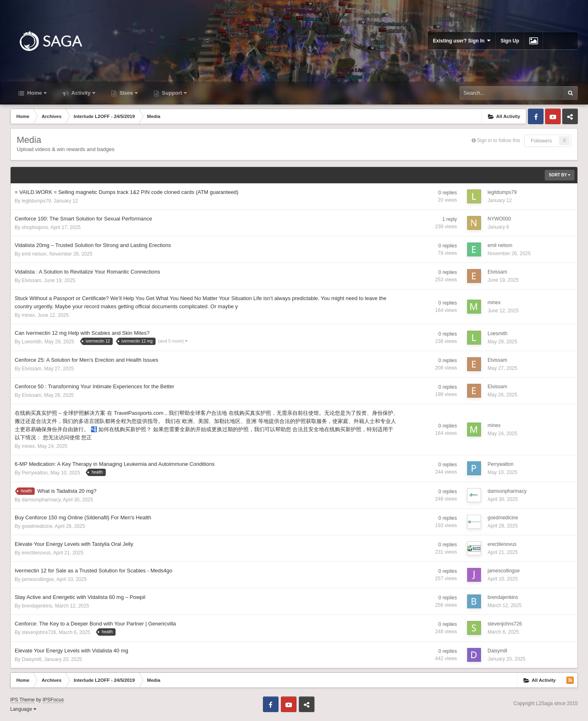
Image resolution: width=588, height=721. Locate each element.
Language (23, 709)
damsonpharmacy (41, 500)
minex (28, 315)
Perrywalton (35, 473)
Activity (83, 93)
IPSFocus (53, 700)
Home (36, 93)
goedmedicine (37, 526)
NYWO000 (499, 219)
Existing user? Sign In (462, 41)
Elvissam (31, 280)
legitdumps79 (36, 201)
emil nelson (34, 254)
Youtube (553, 116)
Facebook (536, 116)
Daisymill (31, 659)
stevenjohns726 (39, 632)
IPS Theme (22, 700)
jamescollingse (38, 579)
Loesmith (32, 342)
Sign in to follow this (499, 140)
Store (128, 93)
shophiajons (35, 227)
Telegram (570, 116)
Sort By (560, 175)
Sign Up (510, 41)
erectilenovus (36, 553)
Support (174, 93)
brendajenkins (37, 606)
